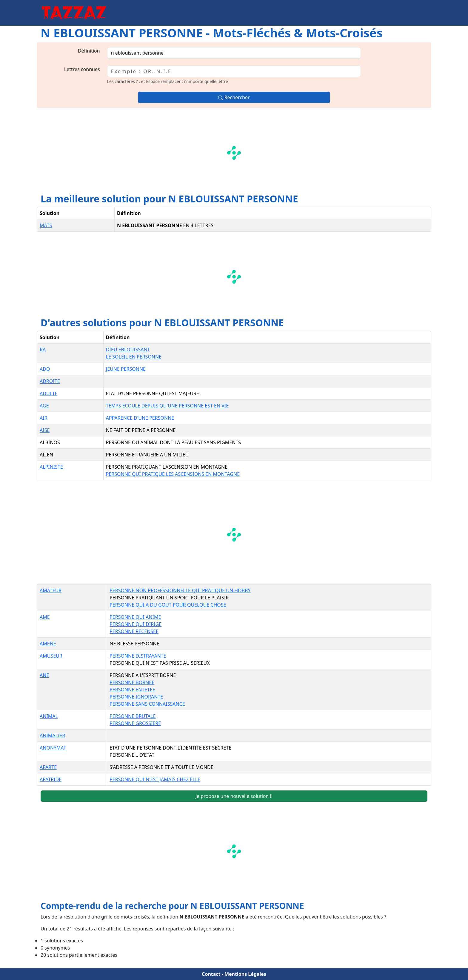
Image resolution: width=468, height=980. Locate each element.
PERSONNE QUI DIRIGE (136, 624)
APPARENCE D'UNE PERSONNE (140, 418)
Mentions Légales (245, 974)
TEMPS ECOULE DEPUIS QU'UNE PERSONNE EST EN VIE (167, 406)
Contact (211, 974)
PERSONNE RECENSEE (134, 631)
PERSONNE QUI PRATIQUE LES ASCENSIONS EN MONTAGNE (173, 474)
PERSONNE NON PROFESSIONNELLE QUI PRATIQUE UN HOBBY (180, 590)
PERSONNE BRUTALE (133, 716)
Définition (89, 51)
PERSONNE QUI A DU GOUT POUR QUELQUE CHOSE (168, 605)
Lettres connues (82, 69)
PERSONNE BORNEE (132, 682)
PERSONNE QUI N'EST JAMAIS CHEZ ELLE (155, 779)
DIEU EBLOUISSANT (128, 350)
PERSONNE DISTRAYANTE (138, 656)
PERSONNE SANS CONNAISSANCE (147, 704)
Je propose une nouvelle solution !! (234, 796)
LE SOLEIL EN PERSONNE (134, 357)
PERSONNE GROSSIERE (135, 723)
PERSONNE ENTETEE (132, 690)
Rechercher (234, 97)
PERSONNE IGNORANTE (136, 697)
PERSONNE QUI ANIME (135, 617)
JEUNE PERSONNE (126, 369)
